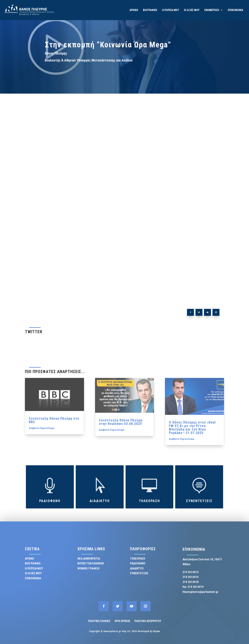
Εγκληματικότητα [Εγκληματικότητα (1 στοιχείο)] (184, 196)
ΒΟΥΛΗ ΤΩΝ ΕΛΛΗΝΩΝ (91, 566)
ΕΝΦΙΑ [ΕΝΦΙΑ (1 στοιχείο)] (184, 193)
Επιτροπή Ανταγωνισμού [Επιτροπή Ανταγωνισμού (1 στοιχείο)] (184, 198)
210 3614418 (191, 585)
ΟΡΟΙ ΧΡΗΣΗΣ (122, 624)
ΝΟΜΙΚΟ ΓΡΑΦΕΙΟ (88, 571)
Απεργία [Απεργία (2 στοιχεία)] (184, 190)
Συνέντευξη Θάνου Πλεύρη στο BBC (54, 447)
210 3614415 (191, 575)
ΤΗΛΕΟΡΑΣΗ (183, 161)
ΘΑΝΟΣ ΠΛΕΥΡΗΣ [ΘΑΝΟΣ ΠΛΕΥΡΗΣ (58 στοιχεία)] (184, 199)
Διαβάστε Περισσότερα (42, 455)
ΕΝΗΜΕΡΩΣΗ (212, 10)
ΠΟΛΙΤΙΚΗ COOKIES (99, 624)
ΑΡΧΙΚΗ (134, 10)
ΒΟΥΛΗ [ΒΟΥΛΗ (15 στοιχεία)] (184, 191)
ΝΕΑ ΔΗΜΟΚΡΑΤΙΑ (89, 561)
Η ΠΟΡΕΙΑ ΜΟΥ (171, 10)
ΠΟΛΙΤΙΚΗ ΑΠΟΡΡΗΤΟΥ (148, 624)
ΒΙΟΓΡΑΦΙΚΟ (150, 10)
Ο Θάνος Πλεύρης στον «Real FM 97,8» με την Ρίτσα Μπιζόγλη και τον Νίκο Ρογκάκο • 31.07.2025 (192, 454)
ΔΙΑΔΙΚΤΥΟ (183, 166)
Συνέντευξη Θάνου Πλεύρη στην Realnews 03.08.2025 (121, 449)
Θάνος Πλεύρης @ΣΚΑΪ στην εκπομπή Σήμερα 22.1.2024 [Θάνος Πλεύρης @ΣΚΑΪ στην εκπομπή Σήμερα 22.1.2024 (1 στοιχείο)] (184, 206)
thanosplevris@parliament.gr (201, 595)
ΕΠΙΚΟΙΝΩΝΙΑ (235, 10)
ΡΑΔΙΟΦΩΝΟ (183, 164)
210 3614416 (191, 580)
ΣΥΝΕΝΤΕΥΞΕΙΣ (183, 160)
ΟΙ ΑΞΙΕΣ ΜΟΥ (192, 10)
